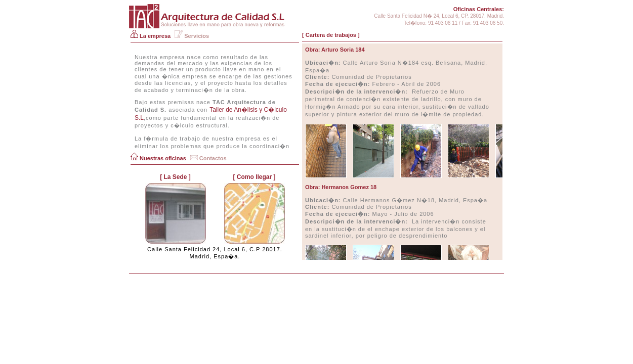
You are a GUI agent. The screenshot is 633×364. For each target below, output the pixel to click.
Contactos (208, 158)
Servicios (192, 36)
